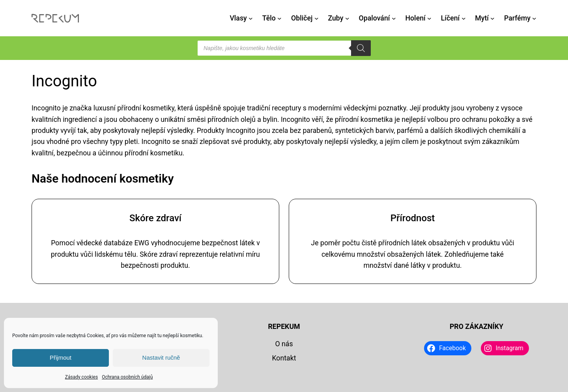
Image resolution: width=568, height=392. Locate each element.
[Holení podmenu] (429, 18)
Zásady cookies (81, 377)
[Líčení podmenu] (464, 18)
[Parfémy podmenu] (534, 18)
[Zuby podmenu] (347, 18)
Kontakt (284, 358)
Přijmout (61, 357)
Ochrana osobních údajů (127, 377)
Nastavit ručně (161, 357)
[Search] (361, 48)
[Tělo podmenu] (279, 18)
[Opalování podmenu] (394, 18)
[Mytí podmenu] (492, 18)
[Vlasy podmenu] (251, 18)
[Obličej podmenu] (317, 18)
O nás (284, 344)
